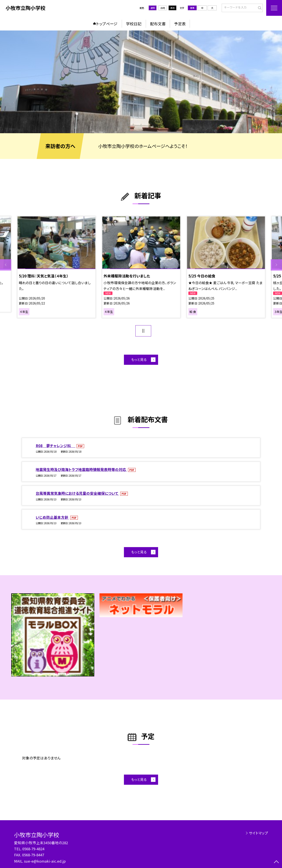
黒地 (172, 8)
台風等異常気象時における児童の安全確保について (77, 493)
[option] (141, 82)
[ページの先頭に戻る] (276, 862)
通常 (153, 8)
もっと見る (139, 360)
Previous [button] (6, 265)
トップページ (107, 24)
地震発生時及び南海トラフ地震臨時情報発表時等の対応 (81, 469)
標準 (192, 8)
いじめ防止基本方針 (52, 517)
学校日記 (134, 24)
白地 (163, 8)
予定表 (180, 24)
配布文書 (158, 24)
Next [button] (276, 265)
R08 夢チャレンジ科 (56, 446)
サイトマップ (258, 833)
